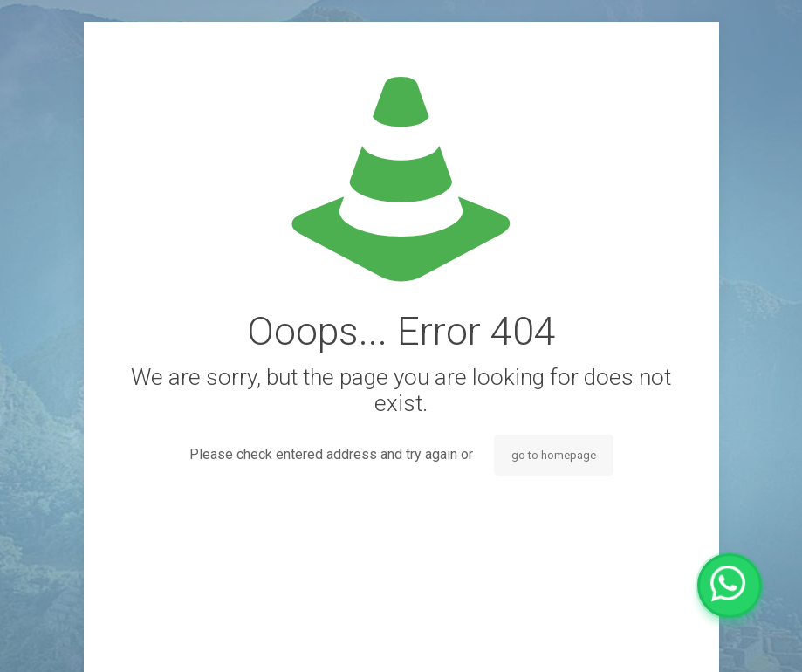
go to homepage (554, 455)
